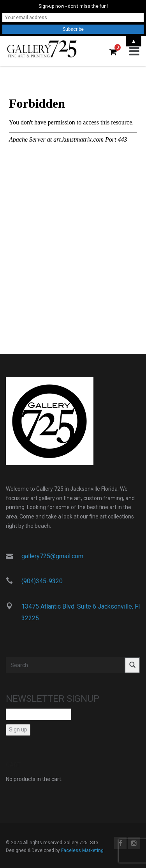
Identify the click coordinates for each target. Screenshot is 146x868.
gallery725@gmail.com (52, 556)
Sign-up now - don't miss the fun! (73, 6)
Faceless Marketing (82, 850)
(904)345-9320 (42, 581)
